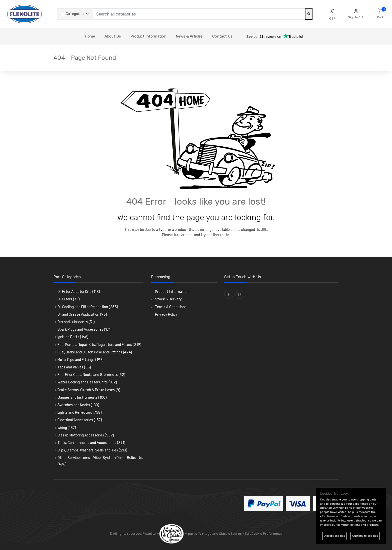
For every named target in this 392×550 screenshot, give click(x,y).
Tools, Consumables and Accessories (91, 443)
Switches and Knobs (78, 405)
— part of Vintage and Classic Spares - (202, 534)
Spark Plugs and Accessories (84, 330)
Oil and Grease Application (82, 315)
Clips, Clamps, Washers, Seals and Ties (92, 450)
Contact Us (222, 36)
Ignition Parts (73, 337)
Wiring (67, 428)
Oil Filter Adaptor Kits (79, 292)
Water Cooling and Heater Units (87, 382)
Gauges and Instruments (82, 398)
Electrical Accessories (80, 420)
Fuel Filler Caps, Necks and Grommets (91, 375)
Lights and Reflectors (80, 413)
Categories (72, 14)
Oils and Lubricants (76, 322)
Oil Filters (69, 299)
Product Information (148, 36)
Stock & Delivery (168, 299)
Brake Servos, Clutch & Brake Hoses (89, 390)
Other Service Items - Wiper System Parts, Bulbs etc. (100, 461)
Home (90, 36)
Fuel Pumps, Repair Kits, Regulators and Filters (99, 345)
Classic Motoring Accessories (86, 435)
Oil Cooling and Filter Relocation (88, 307)
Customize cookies (365, 536)
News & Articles (189, 36)
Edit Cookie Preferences (264, 534)
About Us (113, 36)
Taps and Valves (74, 367)
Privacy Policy (166, 315)
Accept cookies (334, 536)
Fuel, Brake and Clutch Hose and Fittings (95, 352)
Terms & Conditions (171, 307)
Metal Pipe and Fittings (80, 360)
